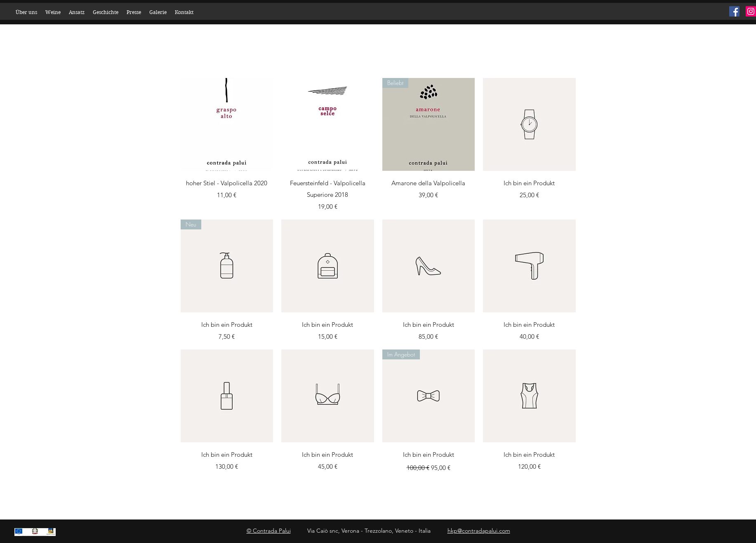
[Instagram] (751, 11)
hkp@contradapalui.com (479, 531)
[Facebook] (734, 11)
